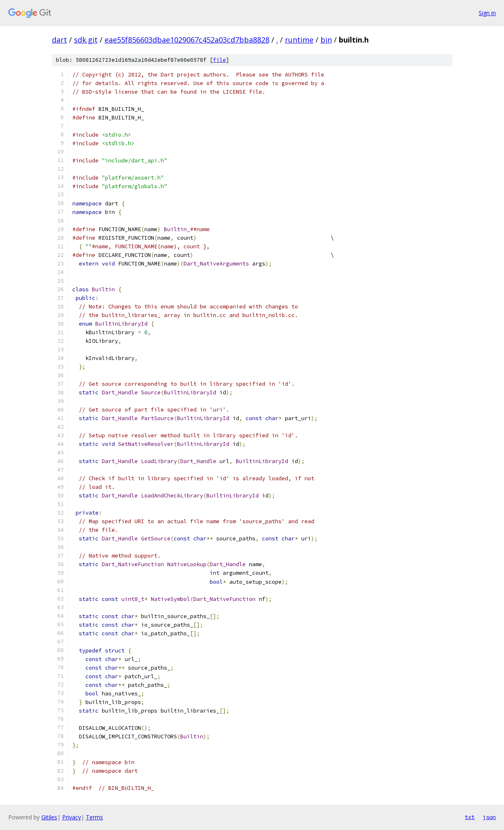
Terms (94, 817)
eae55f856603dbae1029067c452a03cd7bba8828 (187, 40)
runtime (299, 40)
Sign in (487, 13)
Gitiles (49, 817)
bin (326, 40)
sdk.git (86, 40)
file (220, 60)
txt (470, 817)
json (489, 817)
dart (59, 40)
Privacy (72, 817)
